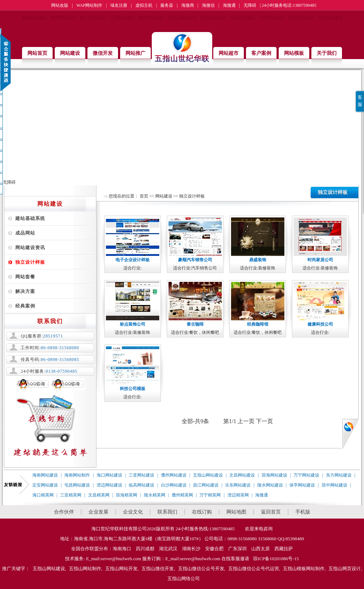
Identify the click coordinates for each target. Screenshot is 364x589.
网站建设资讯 (30, 248)
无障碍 (250, 5)
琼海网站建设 (242, 18)
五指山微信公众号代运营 (254, 569)
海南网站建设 (34, 18)
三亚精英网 (71, 495)
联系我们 (167, 512)
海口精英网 (43, 495)
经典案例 (25, 306)
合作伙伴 (64, 512)
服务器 (167, 5)
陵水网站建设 (270, 485)
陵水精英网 (155, 495)
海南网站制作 (63, 18)
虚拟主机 (144, 5)
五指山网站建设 (182, 18)
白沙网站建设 (174, 485)
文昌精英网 (99, 495)
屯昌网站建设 (77, 485)
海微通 (229, 5)
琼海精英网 (127, 495)
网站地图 (236, 512)
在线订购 (202, 512)
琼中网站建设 (334, 485)
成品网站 (25, 233)
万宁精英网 (210, 495)
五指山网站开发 (121, 569)
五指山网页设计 (345, 569)
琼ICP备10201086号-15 (276, 559)
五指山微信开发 (158, 569)
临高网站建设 (141, 485)
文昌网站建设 (213, 18)
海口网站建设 (92, 18)
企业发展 (98, 512)
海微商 (188, 5)
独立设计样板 (30, 262)
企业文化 (133, 512)
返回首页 (271, 512)
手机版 (303, 512)
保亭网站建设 (302, 485)
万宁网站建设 (272, 18)
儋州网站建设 (151, 18)
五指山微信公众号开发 (201, 569)
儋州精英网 (182, 495)
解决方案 (25, 291)
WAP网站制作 (89, 5)
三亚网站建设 (122, 18)
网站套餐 (25, 277)
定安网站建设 (330, 18)
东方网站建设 (301, 18)
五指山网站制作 (85, 569)
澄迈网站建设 (109, 485)
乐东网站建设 (238, 485)
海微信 (208, 5)
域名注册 (119, 5)
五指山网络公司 (184, 579)
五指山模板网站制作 (304, 569)
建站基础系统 (30, 218)
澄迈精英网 (238, 495)
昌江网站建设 (206, 485)
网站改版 (60, 5)
